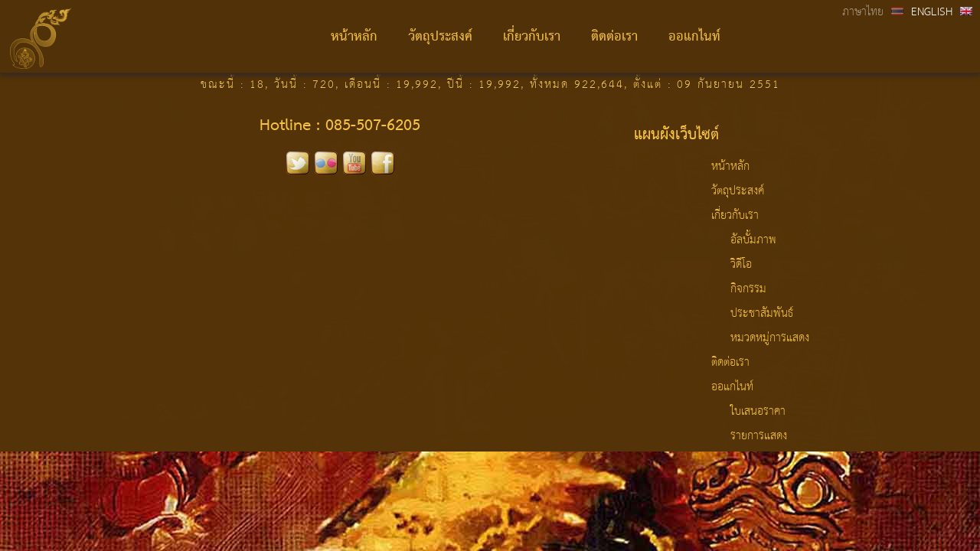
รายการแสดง (759, 436)
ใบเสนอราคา (758, 412)
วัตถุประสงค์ (440, 37)
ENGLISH (932, 12)
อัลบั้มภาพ (753, 240)
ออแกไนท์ (694, 37)
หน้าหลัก (354, 37)
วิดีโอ (741, 265)
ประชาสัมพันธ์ (762, 314)
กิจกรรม (748, 289)
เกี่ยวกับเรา (532, 37)
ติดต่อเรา (614, 37)
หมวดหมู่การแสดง (770, 338)
